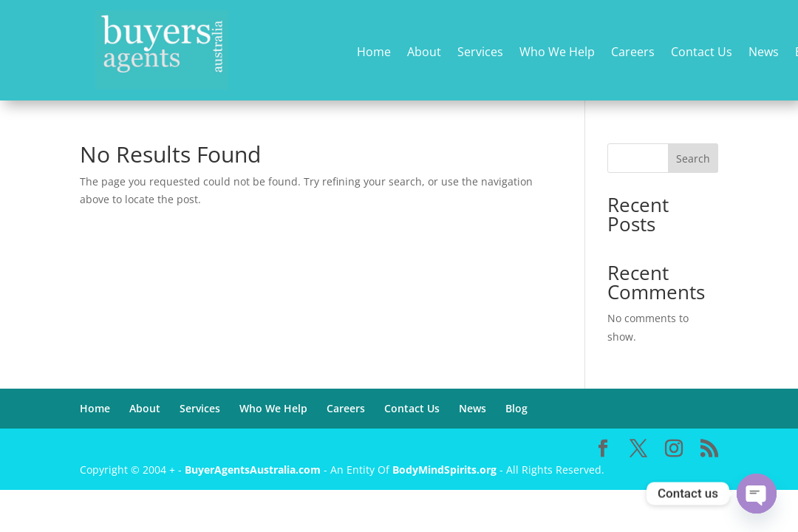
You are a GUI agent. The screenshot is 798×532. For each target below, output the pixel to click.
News (764, 53)
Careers (633, 53)
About (424, 53)
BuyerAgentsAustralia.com (254, 470)
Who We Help (557, 53)
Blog (516, 408)
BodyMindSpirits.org (444, 470)
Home (374, 53)
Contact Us (702, 53)
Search (693, 158)
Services (480, 53)
